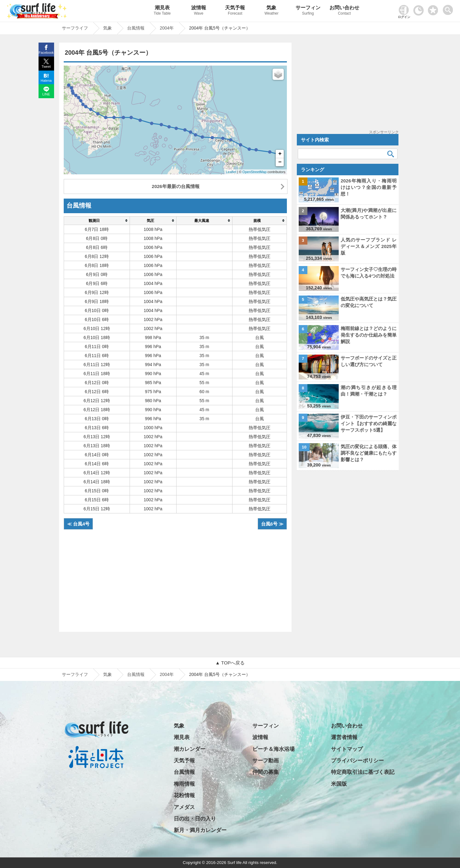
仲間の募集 (266, 772)
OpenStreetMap (255, 172)
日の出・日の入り (195, 819)
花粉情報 (184, 795)
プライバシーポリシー (357, 761)
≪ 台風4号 (78, 524)
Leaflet (231, 172)
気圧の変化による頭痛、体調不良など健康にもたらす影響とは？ (369, 453)
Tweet (46, 67)
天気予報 (235, 11)
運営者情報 (344, 737)
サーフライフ (75, 674)
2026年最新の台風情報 (175, 186)
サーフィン (308, 11)
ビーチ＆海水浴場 (274, 749)
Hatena (46, 80)
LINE (46, 94)
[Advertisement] (175, 577)
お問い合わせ (344, 11)
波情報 (198, 11)
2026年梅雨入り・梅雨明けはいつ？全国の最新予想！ (369, 187)
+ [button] (280, 154)
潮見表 (162, 11)
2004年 (167, 674)
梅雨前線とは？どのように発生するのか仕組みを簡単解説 (369, 335)
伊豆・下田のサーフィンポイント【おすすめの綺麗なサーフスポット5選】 (369, 423)
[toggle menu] (449, 8)
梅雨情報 (184, 784)
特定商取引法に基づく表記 (363, 772)
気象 (271, 11)
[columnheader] (97, 220)
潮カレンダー (190, 749)
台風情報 (136, 674)
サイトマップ (347, 749)
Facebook (46, 53)
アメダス (184, 807)
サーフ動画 (266, 761)
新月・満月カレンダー (200, 830)
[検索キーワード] (348, 154)
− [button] (280, 162)
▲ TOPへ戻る (230, 663)
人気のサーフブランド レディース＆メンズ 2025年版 (369, 246)
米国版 (339, 784)
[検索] (391, 154)
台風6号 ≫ (272, 524)
